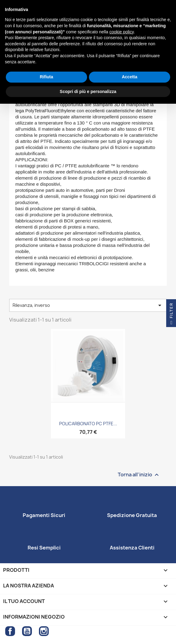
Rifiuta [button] (47, 77)
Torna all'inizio (139, 475)
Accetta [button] (130, 77)
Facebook (10, 631)
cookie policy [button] (122, 32)
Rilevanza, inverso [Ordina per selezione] (88, 305)
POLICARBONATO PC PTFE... (88, 424)
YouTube (27, 631)
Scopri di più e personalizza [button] (88, 91)
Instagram (44, 631)
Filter (171, 315)
